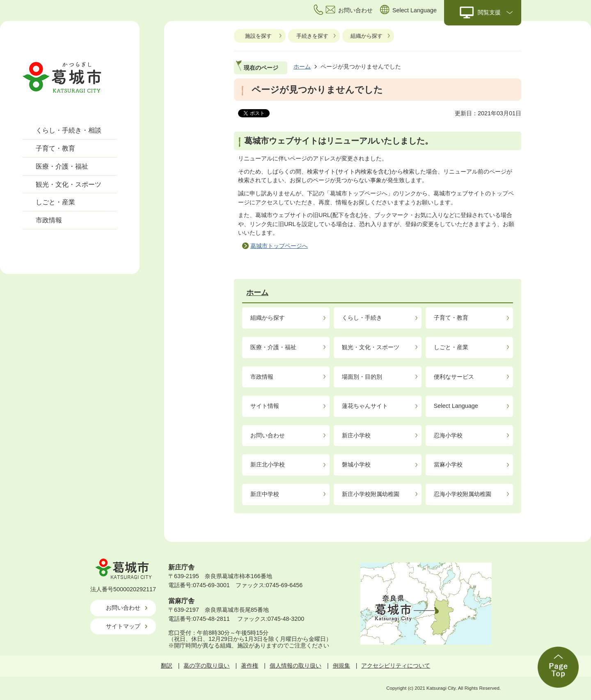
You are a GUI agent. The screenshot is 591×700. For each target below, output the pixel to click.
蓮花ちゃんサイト (365, 406)
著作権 (250, 666)
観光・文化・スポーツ (69, 184)
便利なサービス (454, 377)
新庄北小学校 (268, 464)
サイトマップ (123, 626)
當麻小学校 (448, 464)
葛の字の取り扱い (206, 666)
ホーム (302, 66)
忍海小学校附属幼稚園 (463, 494)
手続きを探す (312, 36)
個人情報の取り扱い (295, 666)
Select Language (456, 406)
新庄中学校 (265, 494)
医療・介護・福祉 (62, 166)
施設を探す (258, 36)
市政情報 (49, 220)
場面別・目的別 (362, 377)
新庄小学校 (356, 435)
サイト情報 (265, 406)
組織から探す (367, 36)
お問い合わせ (268, 435)
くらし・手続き (362, 318)
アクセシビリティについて (396, 666)
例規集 (341, 666)
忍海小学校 (448, 435)
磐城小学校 (356, 464)
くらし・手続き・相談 (69, 130)
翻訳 (167, 666)
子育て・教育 (55, 148)
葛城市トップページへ (279, 246)
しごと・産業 (55, 202)
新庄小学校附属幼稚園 (371, 494)
